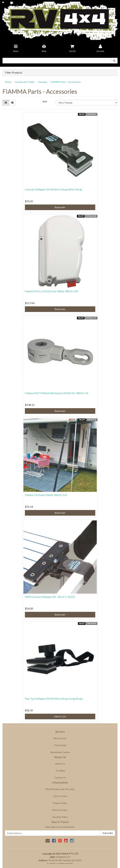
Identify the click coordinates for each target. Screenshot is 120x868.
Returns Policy (60, 810)
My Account (60, 738)
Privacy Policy (60, 803)
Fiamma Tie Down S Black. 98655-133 (46, 495)
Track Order (60, 745)
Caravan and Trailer (25, 82)
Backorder (60, 207)
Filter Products (14, 73)
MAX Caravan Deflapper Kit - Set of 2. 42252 (50, 597)
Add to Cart (60, 716)
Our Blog (60, 771)
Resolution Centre (60, 752)
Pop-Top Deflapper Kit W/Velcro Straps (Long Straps (54, 699)
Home (8, 82)
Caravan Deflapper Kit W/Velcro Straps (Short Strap (53, 189)
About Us (60, 764)
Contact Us (60, 778)
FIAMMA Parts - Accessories (66, 82)
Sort (45, 101)
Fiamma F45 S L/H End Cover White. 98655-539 (51, 291)
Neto (71, 863)
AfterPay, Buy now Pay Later (60, 789)
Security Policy (60, 817)
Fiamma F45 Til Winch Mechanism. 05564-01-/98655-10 (57, 393)
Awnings (43, 82)
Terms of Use (60, 796)
